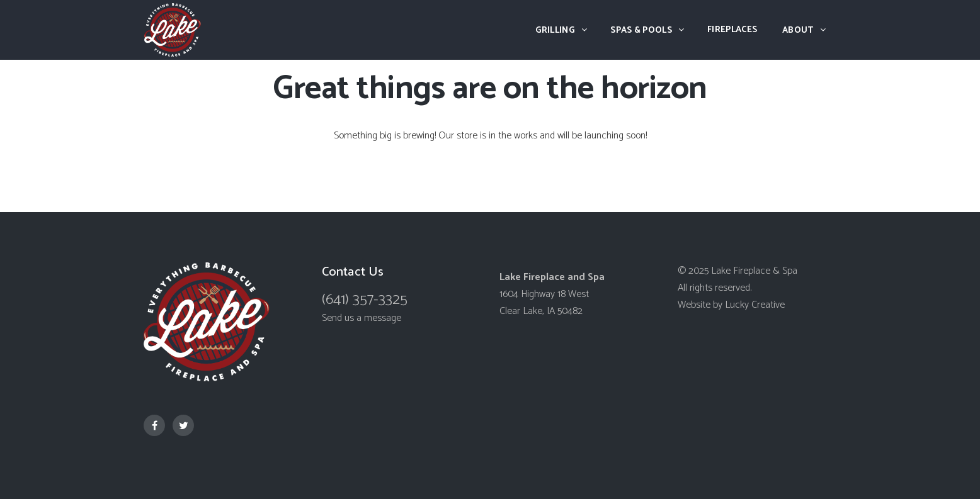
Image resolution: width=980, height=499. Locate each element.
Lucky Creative (755, 305)
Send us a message (362, 318)
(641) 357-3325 (365, 300)
